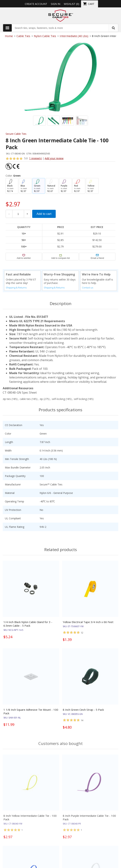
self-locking (58, 399)
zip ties (7, 399)
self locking (80, 399)
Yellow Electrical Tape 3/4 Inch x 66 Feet (88, 622)
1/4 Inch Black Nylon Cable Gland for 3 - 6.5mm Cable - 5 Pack (28, 624)
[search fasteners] (113, 28)
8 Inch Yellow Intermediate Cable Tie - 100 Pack (30, 820)
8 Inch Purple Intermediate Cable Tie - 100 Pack (89, 820)
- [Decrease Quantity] (9, 214)
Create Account (36, 4)
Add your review (54, 158)
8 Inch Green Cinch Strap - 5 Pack (83, 710)
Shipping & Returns (16, 288)
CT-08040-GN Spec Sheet (20, 393)
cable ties (25, 399)
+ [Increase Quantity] (27, 214)
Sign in (56, 4)
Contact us (88, 288)
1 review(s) (35, 158)
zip (41, 399)
